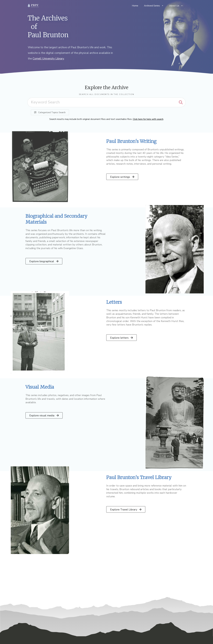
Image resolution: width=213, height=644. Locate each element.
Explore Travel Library (126, 510)
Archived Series (154, 6)
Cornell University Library (48, 59)
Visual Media (40, 387)
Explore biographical (44, 261)
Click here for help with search (148, 119)
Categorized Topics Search (50, 112)
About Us (176, 6)
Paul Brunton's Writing (131, 141)
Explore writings (123, 177)
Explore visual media (44, 415)
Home (135, 6)
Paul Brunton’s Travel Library (139, 477)
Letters (114, 302)
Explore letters (122, 338)
